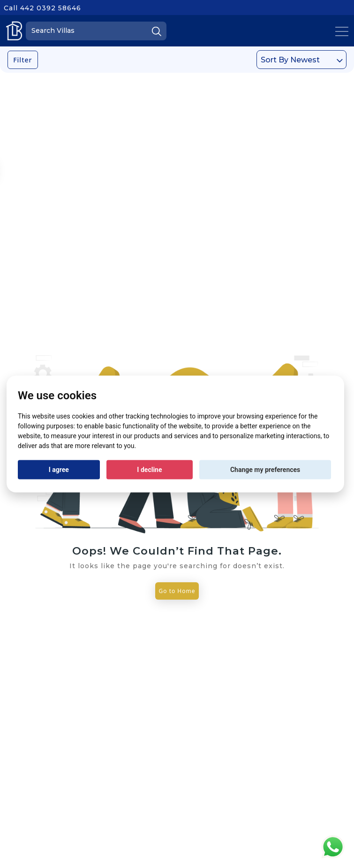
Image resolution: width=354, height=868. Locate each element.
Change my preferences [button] (265, 470)
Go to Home (177, 591)
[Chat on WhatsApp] (333, 846)
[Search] (96, 31)
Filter (23, 60)
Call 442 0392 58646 (42, 8)
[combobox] (301, 60)
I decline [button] (149, 470)
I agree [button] (59, 470)
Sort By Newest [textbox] (290, 60)
